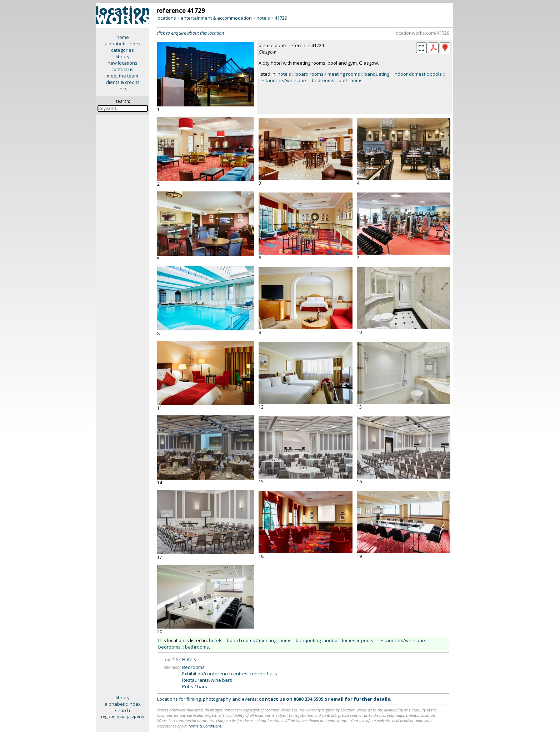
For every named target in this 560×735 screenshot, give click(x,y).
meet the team (122, 76)
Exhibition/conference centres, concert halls (230, 674)
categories (122, 50)
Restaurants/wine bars (207, 680)
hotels (263, 18)
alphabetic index (123, 44)
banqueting (377, 74)
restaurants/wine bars (283, 80)
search (122, 710)
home (123, 37)
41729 (281, 18)
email (337, 699)
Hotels (189, 659)
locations (166, 18)
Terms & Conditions (205, 726)
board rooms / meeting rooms (328, 74)
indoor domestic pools (418, 74)
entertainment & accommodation (216, 18)
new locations (122, 63)
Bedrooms (193, 667)
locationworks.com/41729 (422, 33)
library (123, 56)
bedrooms (323, 80)
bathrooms (351, 80)
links (122, 89)
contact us (122, 69)
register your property (123, 716)
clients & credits (123, 82)
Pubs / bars (195, 686)
